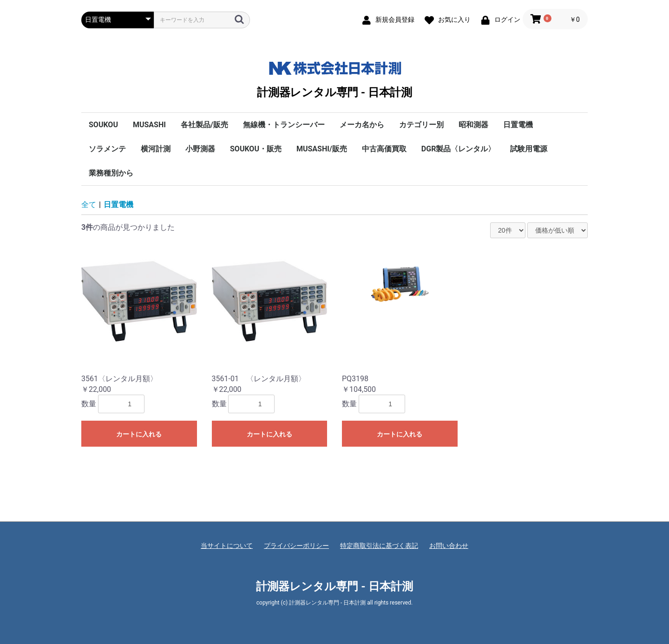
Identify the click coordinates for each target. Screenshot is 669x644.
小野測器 (200, 149)
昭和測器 (473, 125)
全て (89, 205)
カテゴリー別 (421, 125)
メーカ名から (362, 125)
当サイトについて (227, 546)
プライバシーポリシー (296, 546)
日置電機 (518, 125)
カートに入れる (139, 434)
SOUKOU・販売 (256, 149)
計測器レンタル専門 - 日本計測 (334, 78)
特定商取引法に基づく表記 (379, 546)
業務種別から (111, 173)
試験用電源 (529, 149)
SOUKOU (103, 125)
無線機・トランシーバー (284, 125)
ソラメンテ (107, 149)
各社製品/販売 (204, 125)
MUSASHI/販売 (322, 149)
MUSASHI (149, 125)
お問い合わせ (449, 546)
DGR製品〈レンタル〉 (459, 149)
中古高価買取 (384, 149)
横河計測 (156, 149)
